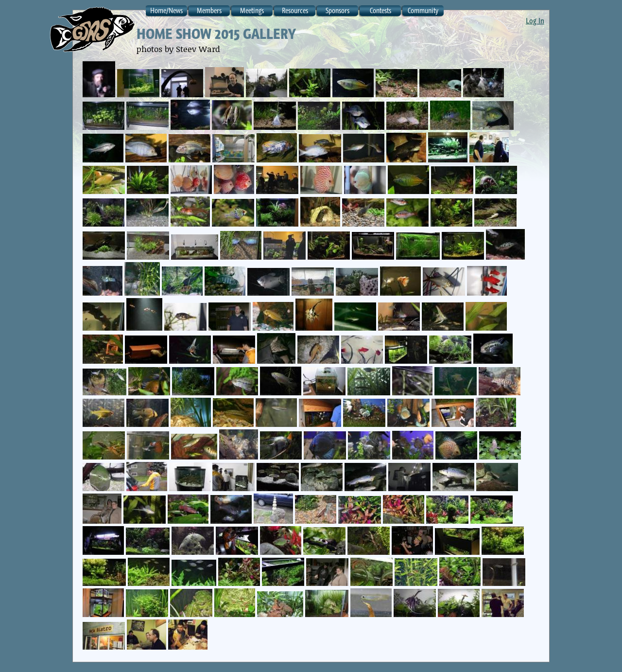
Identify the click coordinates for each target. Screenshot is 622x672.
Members (209, 10)
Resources (295, 10)
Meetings (252, 10)
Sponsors (337, 10)
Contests (380, 10)
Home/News (166, 10)
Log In (535, 20)
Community (423, 10)
